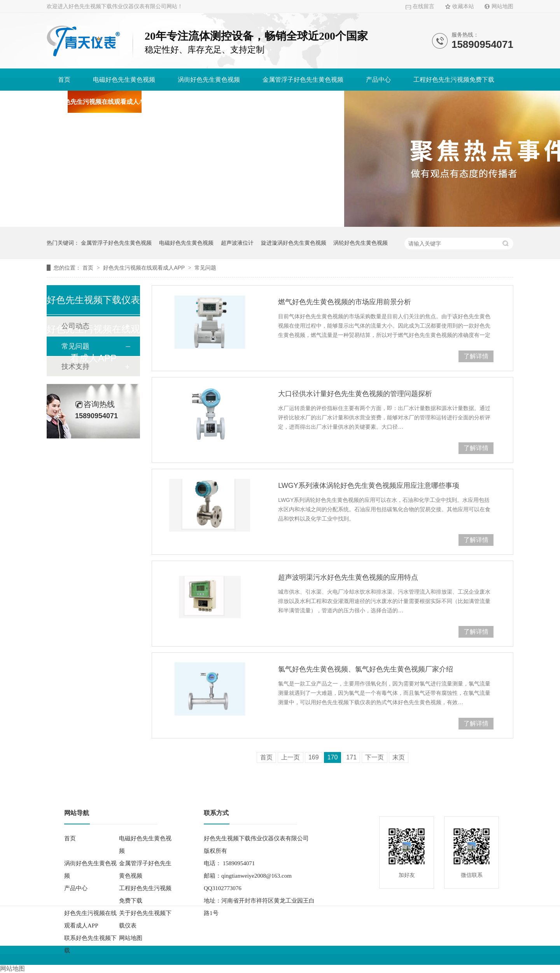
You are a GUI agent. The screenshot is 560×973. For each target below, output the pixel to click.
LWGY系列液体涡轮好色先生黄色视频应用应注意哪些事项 (369, 486)
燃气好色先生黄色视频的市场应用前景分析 (345, 302)
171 (351, 757)
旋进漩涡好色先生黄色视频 (294, 243)
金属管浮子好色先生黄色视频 (303, 80)
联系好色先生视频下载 (302, 102)
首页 (64, 80)
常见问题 (205, 268)
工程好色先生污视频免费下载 (454, 80)
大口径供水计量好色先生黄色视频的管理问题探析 (355, 394)
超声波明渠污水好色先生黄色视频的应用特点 (348, 577)
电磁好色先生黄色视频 (124, 80)
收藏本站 (463, 6)
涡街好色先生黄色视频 (209, 80)
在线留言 (423, 6)
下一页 (374, 757)
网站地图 (502, 6)
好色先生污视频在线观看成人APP (104, 102)
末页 (399, 757)
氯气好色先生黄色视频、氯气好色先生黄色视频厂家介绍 (366, 669)
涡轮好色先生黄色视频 (360, 243)
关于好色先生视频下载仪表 (211, 102)
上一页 (290, 757)
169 (314, 757)
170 (333, 757)
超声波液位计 (237, 243)
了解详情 (476, 356)
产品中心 (378, 80)
